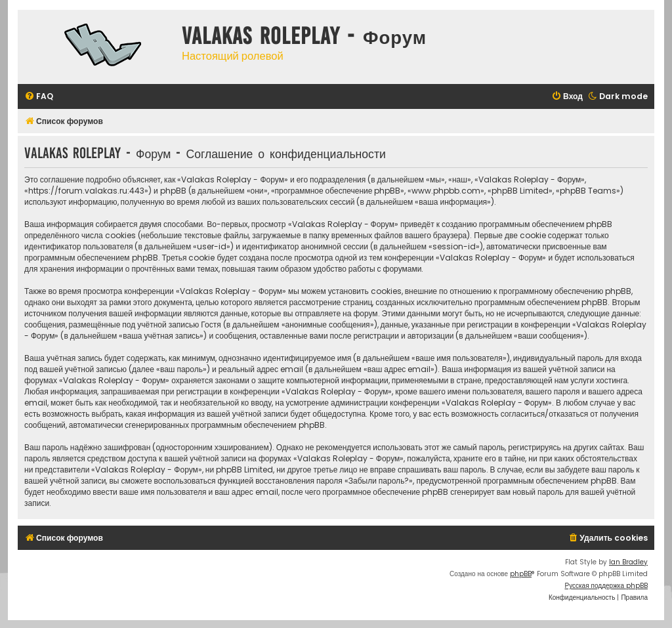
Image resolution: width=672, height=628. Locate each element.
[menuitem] (39, 97)
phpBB (521, 574)
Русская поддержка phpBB (606, 586)
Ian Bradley (628, 562)
